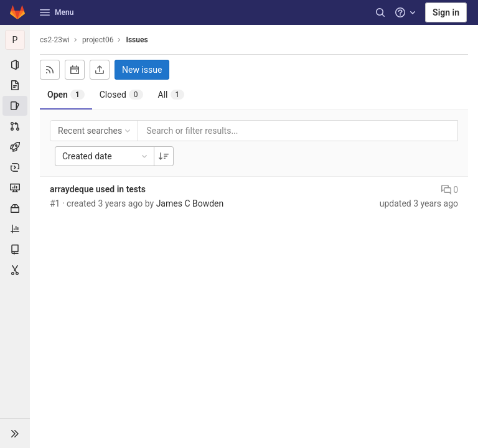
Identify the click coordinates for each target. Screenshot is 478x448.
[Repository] (15, 85)
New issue (142, 70)
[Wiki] (15, 250)
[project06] (15, 40)
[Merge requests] (15, 126)
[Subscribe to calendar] (75, 70)
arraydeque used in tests (98, 189)
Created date (106, 156)
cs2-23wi (55, 40)
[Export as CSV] (100, 70)
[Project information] (15, 65)
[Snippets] (15, 270)
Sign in (446, 12)
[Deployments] (15, 167)
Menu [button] (57, 12)
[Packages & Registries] (15, 208)
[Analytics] (15, 229)
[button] (15, 433)
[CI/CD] (15, 147)
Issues (137, 40)
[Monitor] (15, 188)
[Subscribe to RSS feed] (50, 70)
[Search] (380, 12)
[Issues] (15, 106)
